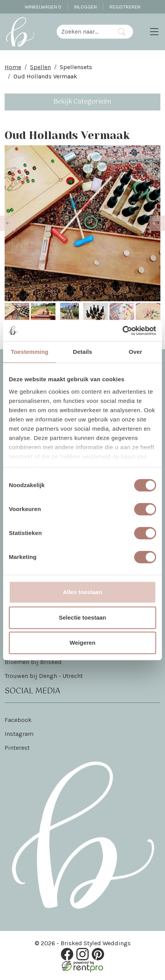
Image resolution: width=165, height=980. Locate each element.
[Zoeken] (122, 32)
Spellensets (76, 67)
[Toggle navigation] (154, 32)
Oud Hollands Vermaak (45, 76)
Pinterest (17, 748)
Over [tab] (136, 352)
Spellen (40, 67)
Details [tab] (82, 352)
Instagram (19, 734)
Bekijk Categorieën (82, 102)
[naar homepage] (20, 32)
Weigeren (82, 643)
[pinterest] (98, 954)
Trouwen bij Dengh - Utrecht (44, 676)
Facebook (18, 720)
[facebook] (67, 954)
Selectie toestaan (83, 617)
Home (13, 67)
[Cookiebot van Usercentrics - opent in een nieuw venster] (122, 331)
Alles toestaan (82, 592)
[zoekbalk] (84, 32)
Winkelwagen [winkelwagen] (43, 7)
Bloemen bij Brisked (33, 662)
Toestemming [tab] (30, 352)
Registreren (125, 7)
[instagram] (82, 954)
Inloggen (85, 7)
